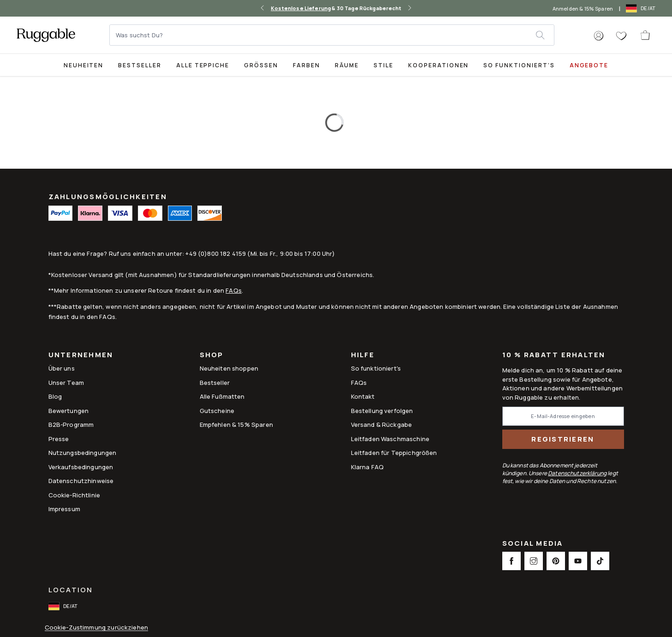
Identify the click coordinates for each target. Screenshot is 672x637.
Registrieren (563, 439)
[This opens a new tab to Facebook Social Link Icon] (511, 561)
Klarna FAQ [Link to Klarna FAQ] (368, 467)
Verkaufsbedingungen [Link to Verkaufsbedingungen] (81, 467)
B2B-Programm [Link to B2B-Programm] (71, 425)
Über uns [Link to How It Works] (62, 368)
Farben (306, 65)
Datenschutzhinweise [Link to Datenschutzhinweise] (81, 481)
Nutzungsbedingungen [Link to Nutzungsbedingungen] (83, 453)
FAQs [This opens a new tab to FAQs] (359, 383)
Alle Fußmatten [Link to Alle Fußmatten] (222, 396)
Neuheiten (84, 65)
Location (71, 590)
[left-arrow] (262, 8)
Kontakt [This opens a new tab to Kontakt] (363, 396)
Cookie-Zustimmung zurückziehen (97, 628)
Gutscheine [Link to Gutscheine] (217, 411)
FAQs (234, 290)
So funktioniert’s (519, 65)
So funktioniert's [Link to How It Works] (376, 368)
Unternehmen (81, 356)
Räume (347, 65)
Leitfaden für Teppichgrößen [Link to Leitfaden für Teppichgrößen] (394, 453)
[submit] (545, 35)
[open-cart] (646, 35)
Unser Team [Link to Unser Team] (66, 383)
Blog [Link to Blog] (55, 396)
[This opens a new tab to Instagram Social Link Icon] (534, 561)
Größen (261, 65)
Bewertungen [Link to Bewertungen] (69, 411)
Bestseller (140, 65)
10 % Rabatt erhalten (554, 355)
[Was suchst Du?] (323, 35)
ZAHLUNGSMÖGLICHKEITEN (108, 197)
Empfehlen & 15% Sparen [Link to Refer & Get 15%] (236, 425)
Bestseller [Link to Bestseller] (215, 383)
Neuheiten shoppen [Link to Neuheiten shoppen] (229, 368)
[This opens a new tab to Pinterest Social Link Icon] (556, 561)
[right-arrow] (410, 8)
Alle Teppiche (203, 65)
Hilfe (363, 356)
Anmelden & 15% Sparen (583, 9)
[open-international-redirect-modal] (642, 8)
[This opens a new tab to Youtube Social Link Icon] (578, 561)
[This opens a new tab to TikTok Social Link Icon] (600, 561)
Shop (212, 356)
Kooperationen (438, 65)
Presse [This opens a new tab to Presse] (59, 439)
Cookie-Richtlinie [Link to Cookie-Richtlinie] (74, 495)
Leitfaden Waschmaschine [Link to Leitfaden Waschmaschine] (390, 439)
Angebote (589, 65)
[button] (599, 36)
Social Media (533, 544)
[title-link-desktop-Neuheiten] (84, 65)
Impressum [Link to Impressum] (64, 509)
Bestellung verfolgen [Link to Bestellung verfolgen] (382, 411)
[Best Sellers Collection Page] (140, 65)
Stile (384, 65)
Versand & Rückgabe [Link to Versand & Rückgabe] (382, 425)
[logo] (46, 35)
